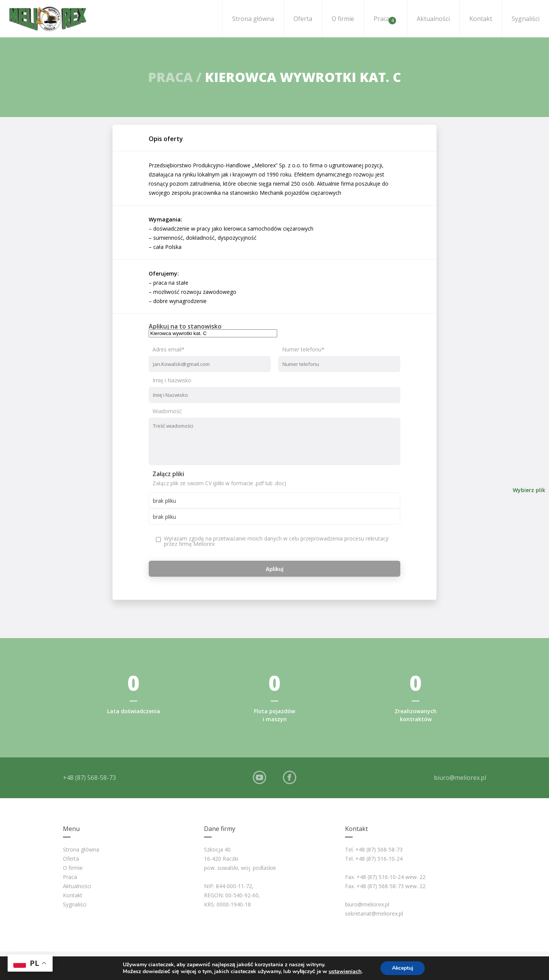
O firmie (343, 19)
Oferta (303, 19)
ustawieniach (345, 972)
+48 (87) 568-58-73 (89, 778)
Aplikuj (275, 569)
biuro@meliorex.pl (460, 778)
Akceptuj (403, 968)
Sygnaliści (526, 19)
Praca (385, 19)
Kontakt (481, 19)
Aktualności (433, 19)
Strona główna (253, 19)
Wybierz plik (529, 490)
